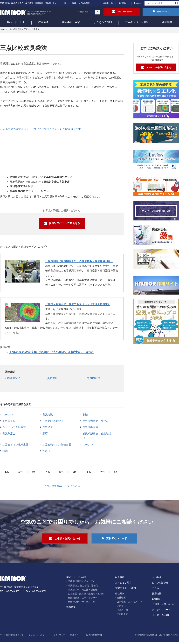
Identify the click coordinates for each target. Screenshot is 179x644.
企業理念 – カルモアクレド (131, 603)
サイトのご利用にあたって (12, 637)
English (137, 3)
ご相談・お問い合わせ (164, 606)
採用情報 (122, 3)
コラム (156, 590)
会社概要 (121, 599)
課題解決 (43, 23)
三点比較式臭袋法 (53, 422)
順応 (45, 435)
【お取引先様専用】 (162, 617)
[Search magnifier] (177, 3)
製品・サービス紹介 (77, 579)
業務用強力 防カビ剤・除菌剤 (83, 587)
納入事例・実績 (71, 23)
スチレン (8, 416)
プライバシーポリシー (38, 637)
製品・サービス (16, 23)
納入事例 (120, 579)
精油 (5, 452)
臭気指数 (48, 416)
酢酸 (85, 416)
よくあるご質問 (103, 23)
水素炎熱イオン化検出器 (57, 446)
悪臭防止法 (94, 379)
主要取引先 (122, 616)
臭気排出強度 (90, 428)
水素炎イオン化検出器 (15, 446)
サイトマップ (59, 637)
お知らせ (157, 579)
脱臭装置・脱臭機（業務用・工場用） (87, 595)
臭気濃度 (52, 379)
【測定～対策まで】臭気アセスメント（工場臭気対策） (78, 306)
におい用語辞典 (15, 31)
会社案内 (167, 23)
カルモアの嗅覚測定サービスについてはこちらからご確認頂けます (42, 130)
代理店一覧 (108, 3)
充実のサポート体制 (137, 23)
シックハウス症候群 (14, 428)
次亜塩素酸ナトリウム (96, 422)
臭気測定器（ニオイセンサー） (84, 599)
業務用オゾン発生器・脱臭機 (83, 591)
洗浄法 (46, 452)
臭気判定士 (9, 435)
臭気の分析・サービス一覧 (82, 603)
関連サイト (75, 637)
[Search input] (160, 3)
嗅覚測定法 (14, 379)
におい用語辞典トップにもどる (62, 487)
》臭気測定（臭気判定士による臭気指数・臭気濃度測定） (79, 263)
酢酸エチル (9, 422)
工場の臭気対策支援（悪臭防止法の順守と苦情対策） (51, 354)
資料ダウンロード (161, 611)
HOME (3, 31)
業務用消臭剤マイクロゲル (82, 583)
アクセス (121, 607)
